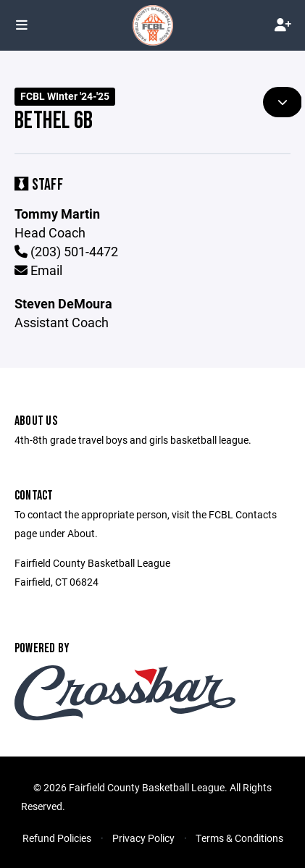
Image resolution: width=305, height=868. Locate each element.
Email (38, 270)
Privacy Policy (143, 838)
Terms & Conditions (239, 838)
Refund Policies (57, 838)
